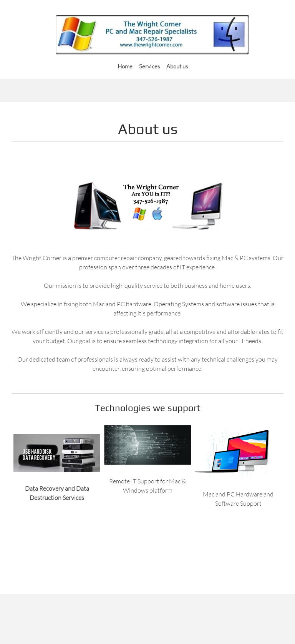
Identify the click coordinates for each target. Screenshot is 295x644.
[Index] (152, 35)
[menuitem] (125, 66)
